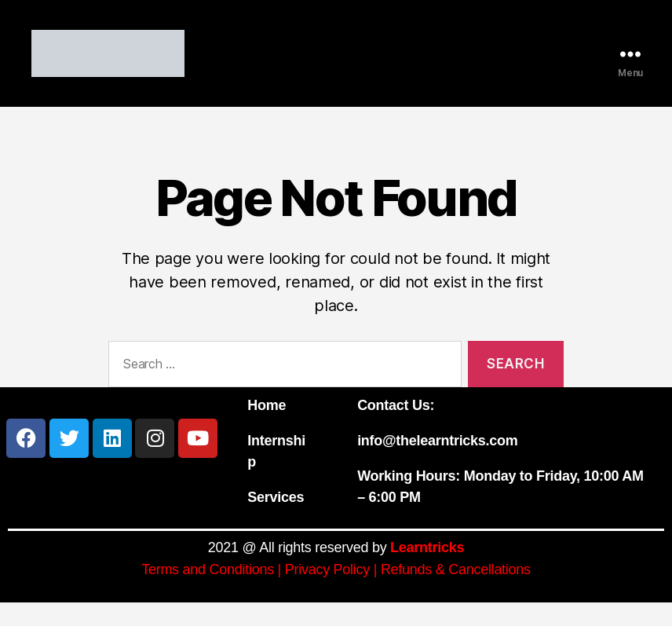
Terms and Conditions (208, 593)
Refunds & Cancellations (456, 593)
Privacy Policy (327, 593)
